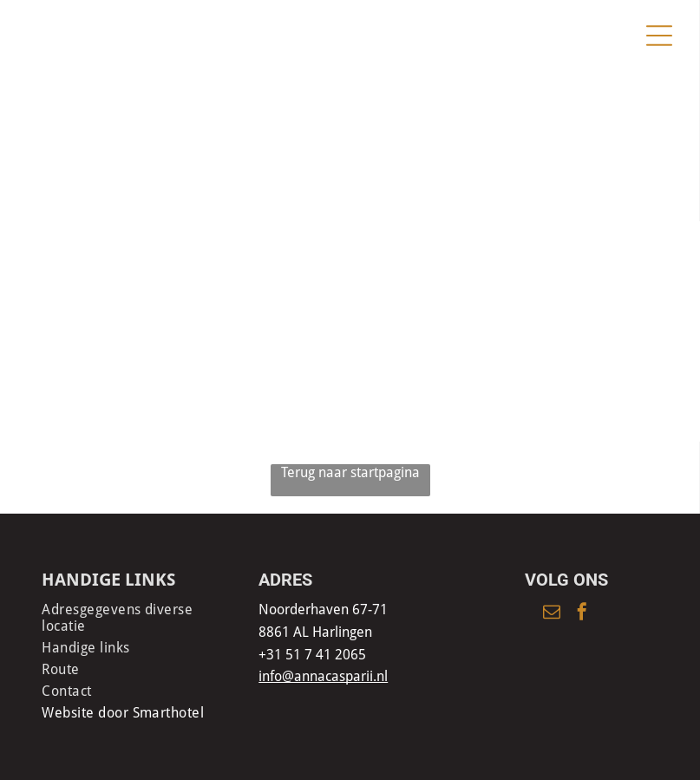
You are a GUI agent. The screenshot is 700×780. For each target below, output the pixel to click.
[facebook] (582, 614)
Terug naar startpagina (350, 472)
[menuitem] (133, 618)
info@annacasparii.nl (323, 676)
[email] (552, 614)
